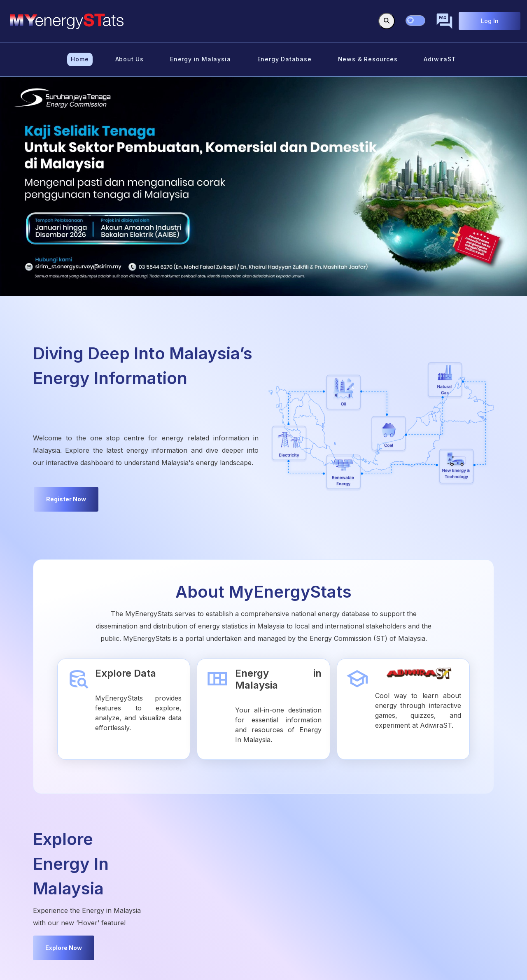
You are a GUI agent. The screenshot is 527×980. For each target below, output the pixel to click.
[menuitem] (80, 59)
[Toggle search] (387, 21)
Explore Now (64, 948)
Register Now (66, 499)
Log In (490, 21)
